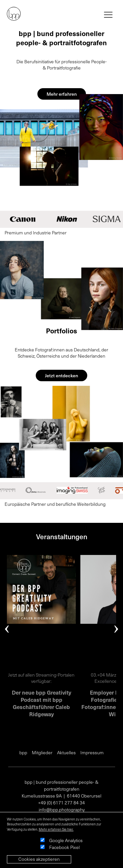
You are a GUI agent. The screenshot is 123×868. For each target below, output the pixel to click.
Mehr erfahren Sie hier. (56, 829)
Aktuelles (66, 752)
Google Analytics (66, 840)
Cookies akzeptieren (39, 859)
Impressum (92, 752)
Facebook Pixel (64, 847)
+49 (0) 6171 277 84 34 (61, 803)
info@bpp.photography (62, 809)
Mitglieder (42, 752)
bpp (23, 752)
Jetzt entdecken (61, 375)
